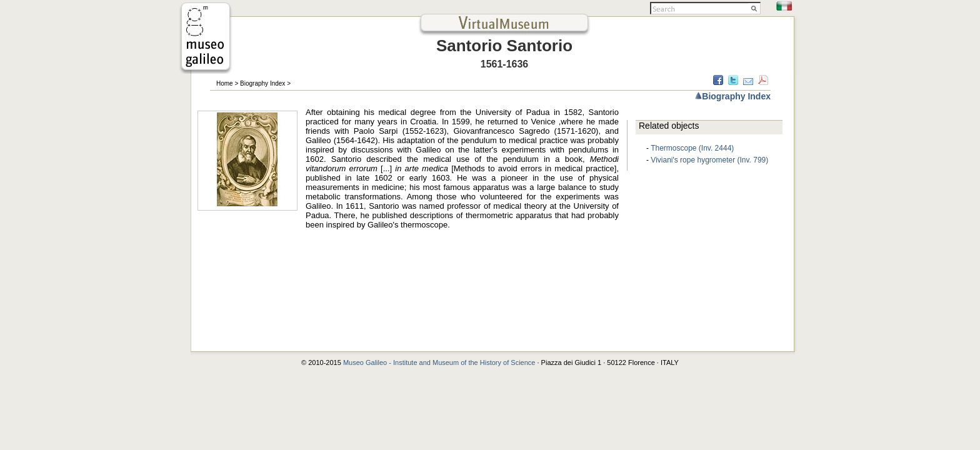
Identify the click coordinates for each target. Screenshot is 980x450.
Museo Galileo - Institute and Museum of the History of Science (440, 362)
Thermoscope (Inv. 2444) (692, 148)
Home (225, 83)
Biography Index (262, 83)
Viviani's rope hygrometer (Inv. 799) (709, 160)
